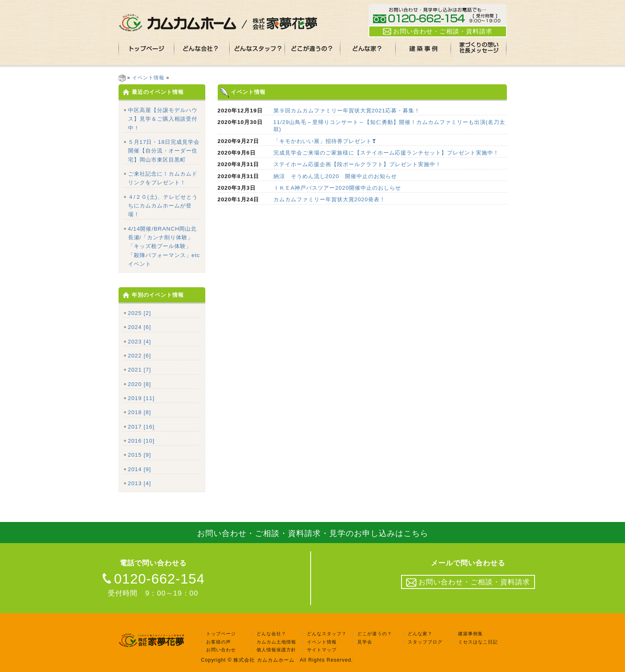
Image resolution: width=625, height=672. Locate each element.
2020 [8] (140, 384)
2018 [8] (140, 412)
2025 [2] (140, 313)
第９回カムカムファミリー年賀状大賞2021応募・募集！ (347, 111)
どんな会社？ (271, 634)
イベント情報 (148, 78)
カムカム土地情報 (276, 642)
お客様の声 (219, 642)
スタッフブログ (425, 642)
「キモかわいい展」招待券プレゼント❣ (325, 141)
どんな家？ (420, 634)
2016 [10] (141, 441)
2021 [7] (140, 370)
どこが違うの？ (375, 634)
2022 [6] (140, 356)
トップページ (221, 634)
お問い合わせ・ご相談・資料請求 (438, 31)
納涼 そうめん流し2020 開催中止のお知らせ (335, 176)
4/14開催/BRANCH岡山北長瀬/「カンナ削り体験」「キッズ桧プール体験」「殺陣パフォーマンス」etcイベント (164, 246)
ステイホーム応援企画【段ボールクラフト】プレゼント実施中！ (357, 164)
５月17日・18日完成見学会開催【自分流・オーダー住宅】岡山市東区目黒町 (164, 151)
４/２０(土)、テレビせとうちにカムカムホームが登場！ (163, 206)
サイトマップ (322, 650)
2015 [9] (140, 455)
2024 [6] (140, 327)
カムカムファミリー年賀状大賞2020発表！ (330, 199)
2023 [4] (140, 342)
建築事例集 (471, 634)
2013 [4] (140, 483)
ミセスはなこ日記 (478, 642)
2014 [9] (140, 469)
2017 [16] (141, 427)
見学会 (365, 642)
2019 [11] (141, 398)
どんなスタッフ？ (327, 634)
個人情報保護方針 (276, 650)
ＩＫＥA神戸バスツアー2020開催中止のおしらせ (337, 188)
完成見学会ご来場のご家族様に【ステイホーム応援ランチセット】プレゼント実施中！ (386, 153)
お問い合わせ (221, 650)
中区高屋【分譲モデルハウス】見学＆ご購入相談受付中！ (163, 119)
